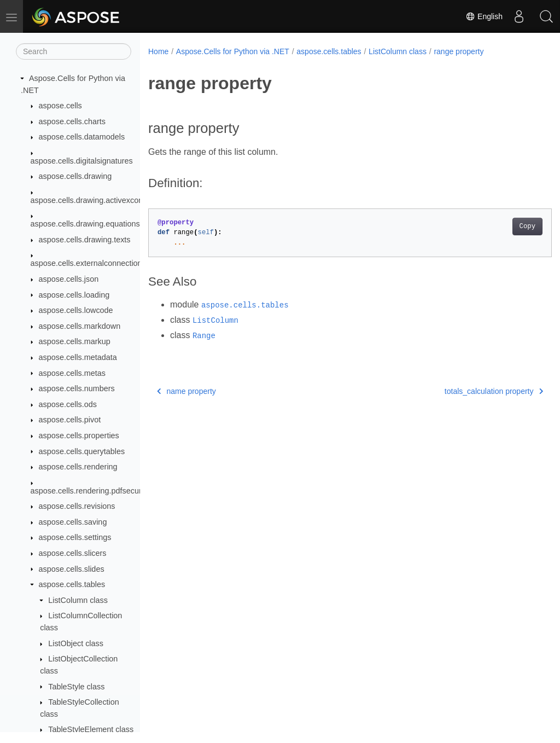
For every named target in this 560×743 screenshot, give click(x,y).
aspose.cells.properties (79, 436)
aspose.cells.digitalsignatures (82, 161)
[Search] (74, 51)
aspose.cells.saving (73, 522)
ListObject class (76, 643)
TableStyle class (76, 687)
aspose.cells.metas (72, 373)
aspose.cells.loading (74, 295)
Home (158, 51)
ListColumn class (78, 600)
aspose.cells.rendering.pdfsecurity (90, 491)
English (484, 16)
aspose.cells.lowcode (76, 310)
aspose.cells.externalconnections (88, 263)
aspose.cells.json (69, 279)
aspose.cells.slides (72, 569)
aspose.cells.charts (72, 121)
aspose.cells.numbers (77, 388)
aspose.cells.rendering (78, 467)
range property (459, 51)
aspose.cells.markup (75, 341)
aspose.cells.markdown (80, 326)
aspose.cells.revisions (77, 506)
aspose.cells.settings (75, 537)
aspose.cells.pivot (70, 420)
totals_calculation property (465, 391)
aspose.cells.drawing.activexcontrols (94, 200)
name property (186, 391)
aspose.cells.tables (72, 584)
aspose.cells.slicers (73, 553)
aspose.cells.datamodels (82, 137)
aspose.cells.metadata (78, 357)
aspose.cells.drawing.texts (85, 240)
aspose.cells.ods (68, 404)
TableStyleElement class (91, 729)
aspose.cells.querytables (82, 451)
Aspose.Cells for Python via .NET (233, 51)
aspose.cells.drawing (75, 176)
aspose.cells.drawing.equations (85, 224)
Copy (499, 227)
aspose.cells (60, 106)
